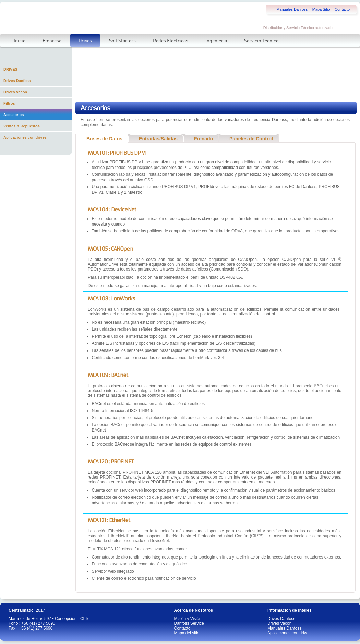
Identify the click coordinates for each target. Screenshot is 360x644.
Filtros (9, 103)
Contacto (342, 9)
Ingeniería (216, 41)
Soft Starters (122, 41)
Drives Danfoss (17, 81)
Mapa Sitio (321, 9)
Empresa (52, 41)
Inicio (20, 41)
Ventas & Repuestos (22, 126)
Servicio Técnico (261, 41)
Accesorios (14, 115)
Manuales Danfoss (292, 9)
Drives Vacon (15, 92)
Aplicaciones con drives (25, 137)
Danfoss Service (189, 623)
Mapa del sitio (187, 633)
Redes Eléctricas (171, 41)
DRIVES (10, 69)
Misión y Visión (188, 619)
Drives (85, 41)
